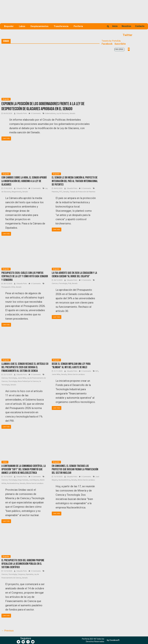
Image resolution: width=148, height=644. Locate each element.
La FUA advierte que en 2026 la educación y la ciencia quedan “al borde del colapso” (74, 275)
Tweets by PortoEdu (111, 41)
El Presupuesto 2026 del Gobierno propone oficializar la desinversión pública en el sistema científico (23, 564)
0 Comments (35, 113)
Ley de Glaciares (63, 113)
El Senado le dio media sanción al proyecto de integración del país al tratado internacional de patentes (75, 181)
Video (5, 462)
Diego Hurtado (23, 480)
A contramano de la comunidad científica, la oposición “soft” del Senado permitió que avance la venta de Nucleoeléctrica (24, 469)
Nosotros (126, 26)
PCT (61, 192)
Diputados (29, 574)
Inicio (115, 26)
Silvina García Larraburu (76, 374)
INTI (97, 371)
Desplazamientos (39, 26)
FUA (69, 283)
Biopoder (9, 26)
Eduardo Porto (22, 113)
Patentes (55, 192)
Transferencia (61, 26)
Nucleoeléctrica (64, 480)
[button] (113, 640)
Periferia (78, 26)
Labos (22, 26)
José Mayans (34, 480)
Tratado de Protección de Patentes (82, 192)
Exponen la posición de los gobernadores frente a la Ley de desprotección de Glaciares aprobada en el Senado (43, 106)
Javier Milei (22, 378)
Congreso (21, 574)
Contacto (140, 26)
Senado (72, 113)
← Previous (8, 631)
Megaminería (17, 192)
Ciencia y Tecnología (59, 283)
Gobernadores (50, 113)
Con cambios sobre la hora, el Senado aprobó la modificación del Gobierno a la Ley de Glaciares (24, 181)
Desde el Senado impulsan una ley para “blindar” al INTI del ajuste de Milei (71, 366)
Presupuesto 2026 (8, 287)
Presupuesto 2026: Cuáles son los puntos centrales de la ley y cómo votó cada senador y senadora (25, 276)
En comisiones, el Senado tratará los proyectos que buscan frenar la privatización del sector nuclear (75, 469)
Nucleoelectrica (13, 483)
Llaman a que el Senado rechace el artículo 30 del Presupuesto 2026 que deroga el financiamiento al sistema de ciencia (25, 367)
